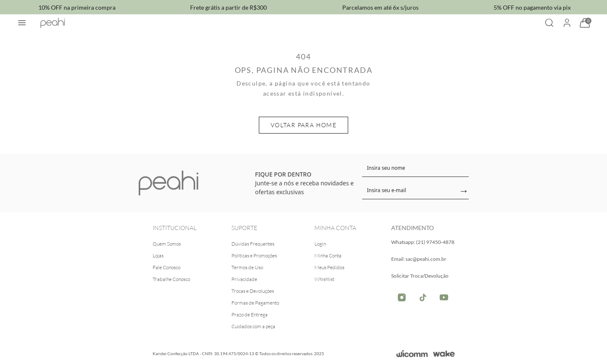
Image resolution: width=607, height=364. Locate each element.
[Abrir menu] (22, 23)
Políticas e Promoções (254, 256)
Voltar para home (303, 125)
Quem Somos (167, 244)
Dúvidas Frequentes (253, 244)
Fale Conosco (167, 267)
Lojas (158, 256)
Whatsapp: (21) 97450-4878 (423, 242)
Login (320, 244)
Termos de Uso (247, 267)
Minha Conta (328, 256)
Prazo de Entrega (250, 314)
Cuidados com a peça (253, 326)
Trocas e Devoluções (253, 291)
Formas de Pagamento (255, 303)
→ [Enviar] (464, 191)
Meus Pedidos (329, 267)
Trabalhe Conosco (171, 279)
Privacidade (244, 279)
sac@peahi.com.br (426, 259)
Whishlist (324, 279)
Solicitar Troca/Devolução (420, 276)
